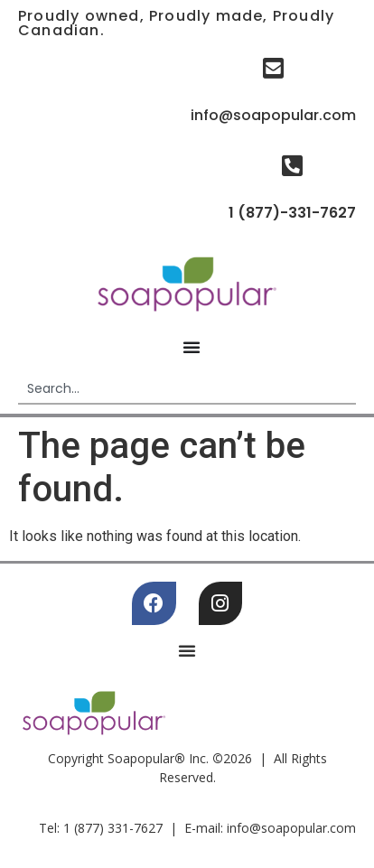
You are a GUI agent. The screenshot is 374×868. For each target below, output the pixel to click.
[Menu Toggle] (192, 347)
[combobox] (187, 389)
